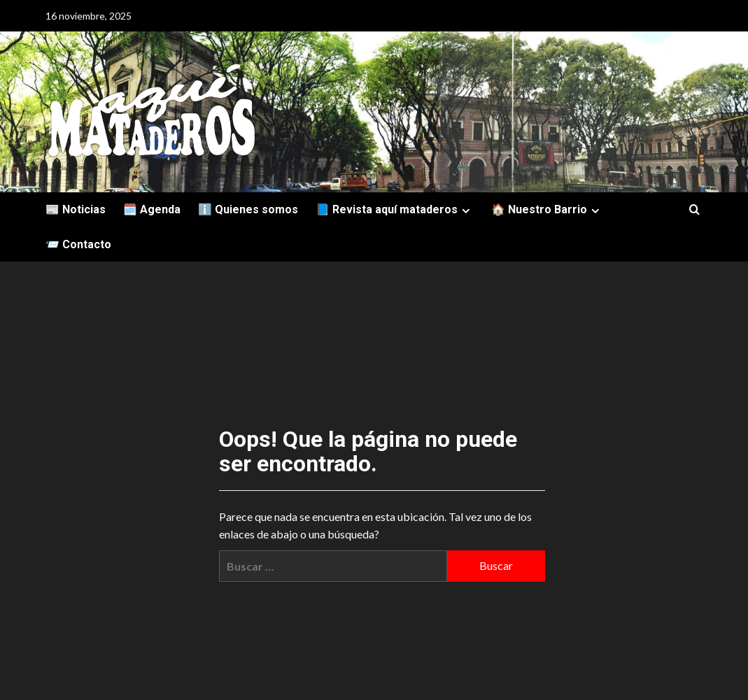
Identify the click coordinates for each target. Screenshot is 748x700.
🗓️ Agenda (152, 209)
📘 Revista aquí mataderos (395, 209)
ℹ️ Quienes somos (248, 209)
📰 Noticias (76, 209)
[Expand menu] (466, 211)
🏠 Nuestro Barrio (547, 209)
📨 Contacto (78, 244)
